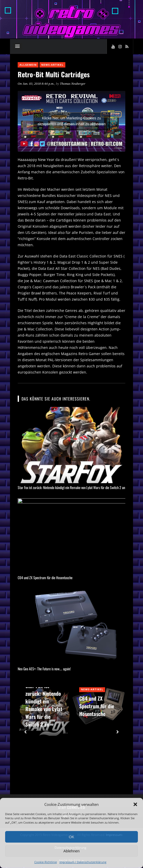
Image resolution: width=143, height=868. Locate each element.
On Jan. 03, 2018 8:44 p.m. (36, 84)
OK (71, 837)
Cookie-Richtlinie (46, 862)
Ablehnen (71, 851)
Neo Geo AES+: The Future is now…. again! (44, 670)
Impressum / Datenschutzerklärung (83, 862)
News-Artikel (52, 65)
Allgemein (28, 65)
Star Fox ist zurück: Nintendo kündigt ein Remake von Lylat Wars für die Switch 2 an (71, 487)
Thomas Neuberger (73, 84)
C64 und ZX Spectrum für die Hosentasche (45, 579)
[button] (135, 804)
